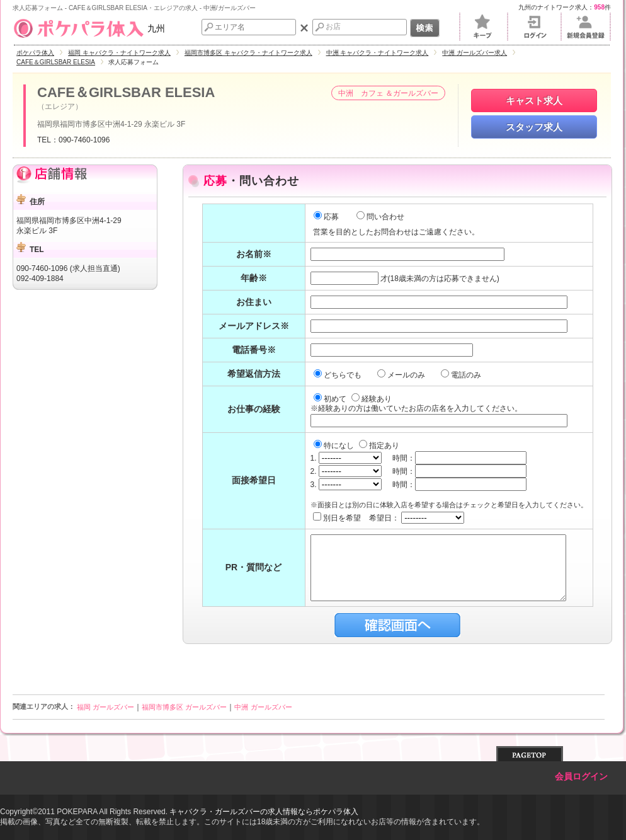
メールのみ (402, 375)
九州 (89, 28)
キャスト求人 (534, 101)
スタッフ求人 (534, 127)
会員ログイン (581, 777)
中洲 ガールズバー (263, 707)
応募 (326, 217)
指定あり (379, 446)
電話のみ (462, 375)
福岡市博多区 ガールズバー (184, 707)
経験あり (372, 399)
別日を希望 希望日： (389, 518)
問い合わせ (380, 217)
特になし (335, 446)
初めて (331, 399)
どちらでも (339, 375)
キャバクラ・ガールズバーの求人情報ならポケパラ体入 (264, 812)
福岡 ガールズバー (105, 707)
